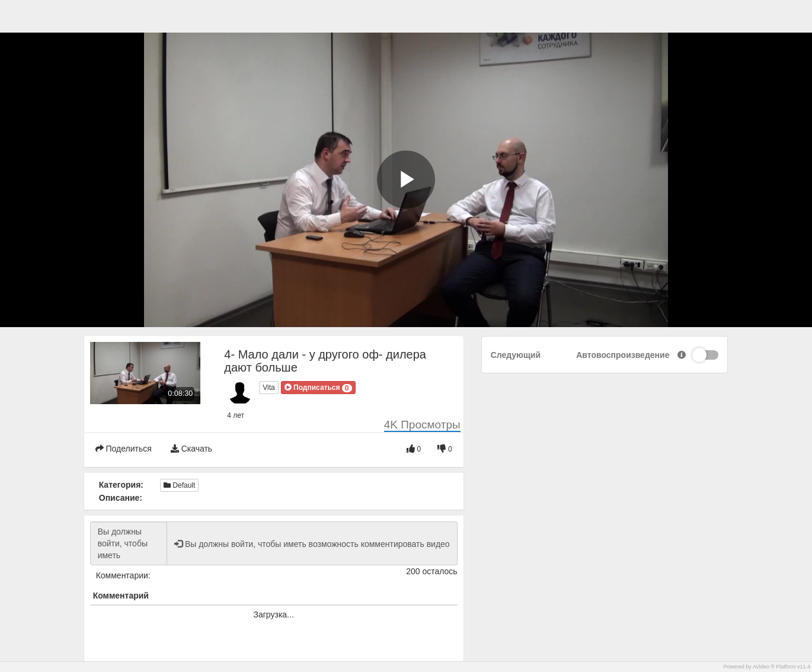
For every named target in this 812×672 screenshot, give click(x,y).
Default (179, 485)
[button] (318, 388)
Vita (268, 388)
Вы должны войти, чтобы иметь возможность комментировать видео (129, 543)
